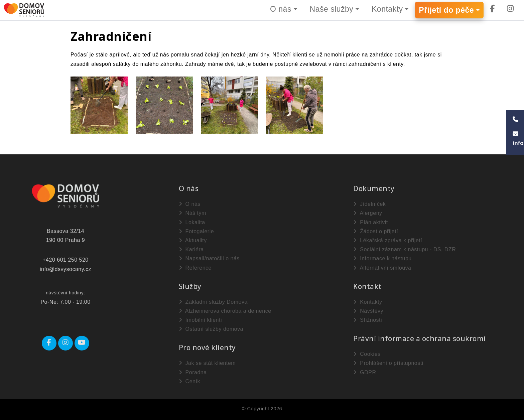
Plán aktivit (370, 222)
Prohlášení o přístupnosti (388, 363)
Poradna (193, 372)
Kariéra (191, 249)
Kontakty (387, 9)
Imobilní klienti (200, 320)
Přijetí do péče (446, 10)
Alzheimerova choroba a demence (225, 311)
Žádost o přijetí (376, 231)
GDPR (365, 372)
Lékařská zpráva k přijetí (388, 240)
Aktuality (193, 240)
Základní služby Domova (213, 302)
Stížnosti (368, 320)
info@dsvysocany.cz (65, 269)
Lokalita (192, 222)
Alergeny (368, 213)
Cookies (367, 354)
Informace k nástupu (382, 258)
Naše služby (331, 9)
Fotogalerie (196, 231)
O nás (280, 9)
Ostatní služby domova (211, 329)
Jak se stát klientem (207, 363)
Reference (195, 268)
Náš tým (192, 213)
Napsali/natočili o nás (209, 258)
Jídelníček (369, 204)
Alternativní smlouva (382, 268)
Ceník (189, 381)
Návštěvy (368, 311)
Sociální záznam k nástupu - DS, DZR (405, 249)
